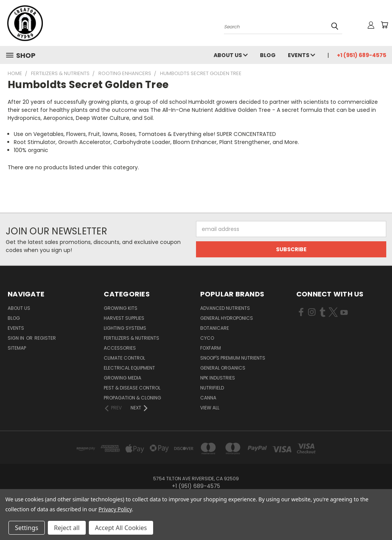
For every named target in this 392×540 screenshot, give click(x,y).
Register (45, 338)
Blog (268, 55)
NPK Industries (218, 378)
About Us (231, 55)
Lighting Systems (125, 328)
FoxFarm (211, 348)
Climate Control (124, 358)
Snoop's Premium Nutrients (233, 358)
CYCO (207, 338)
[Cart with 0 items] (384, 25)
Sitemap (17, 348)
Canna (208, 398)
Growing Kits (121, 308)
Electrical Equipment (129, 368)
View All (210, 408)
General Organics (223, 368)
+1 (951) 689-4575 (362, 55)
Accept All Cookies (121, 528)
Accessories (120, 348)
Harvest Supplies (124, 318)
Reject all (67, 528)
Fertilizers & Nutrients (131, 338)
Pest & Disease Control (132, 388)
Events (301, 55)
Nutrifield (212, 388)
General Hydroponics (227, 318)
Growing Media (122, 378)
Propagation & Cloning (132, 398)
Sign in (16, 338)
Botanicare (215, 328)
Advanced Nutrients (225, 308)
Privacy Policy (115, 509)
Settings (27, 528)
